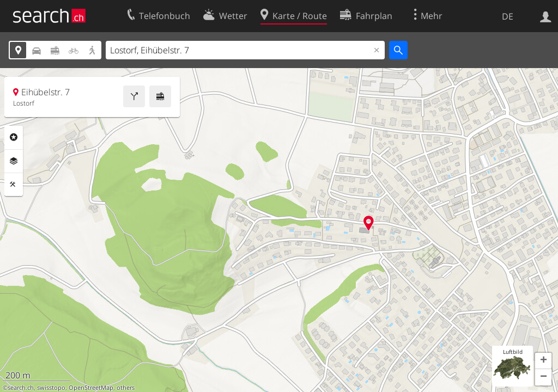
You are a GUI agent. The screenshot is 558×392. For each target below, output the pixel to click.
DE (508, 16)
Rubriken (14, 137)
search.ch (21, 388)
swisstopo (51, 388)
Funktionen (14, 185)
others (126, 388)
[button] (543, 361)
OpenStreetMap (91, 388)
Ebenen (14, 161)
